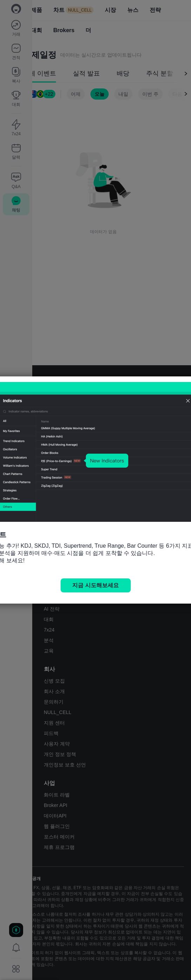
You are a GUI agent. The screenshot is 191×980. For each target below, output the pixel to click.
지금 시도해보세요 (95, 585)
